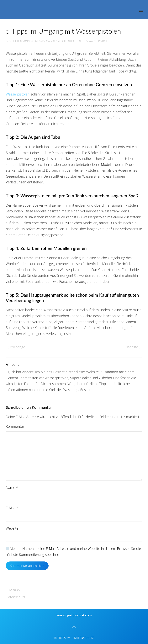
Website (12, 528)
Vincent (34, 41)
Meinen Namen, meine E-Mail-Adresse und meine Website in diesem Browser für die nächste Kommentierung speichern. (73, 552)
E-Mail (12, 508)
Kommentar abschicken (27, 566)
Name (12, 487)
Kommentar (15, 426)
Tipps (85, 41)
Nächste (133, 347)
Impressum (15, 589)
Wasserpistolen (18, 94)
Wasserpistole (98, 41)
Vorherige (16, 347)
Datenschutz (16, 597)
